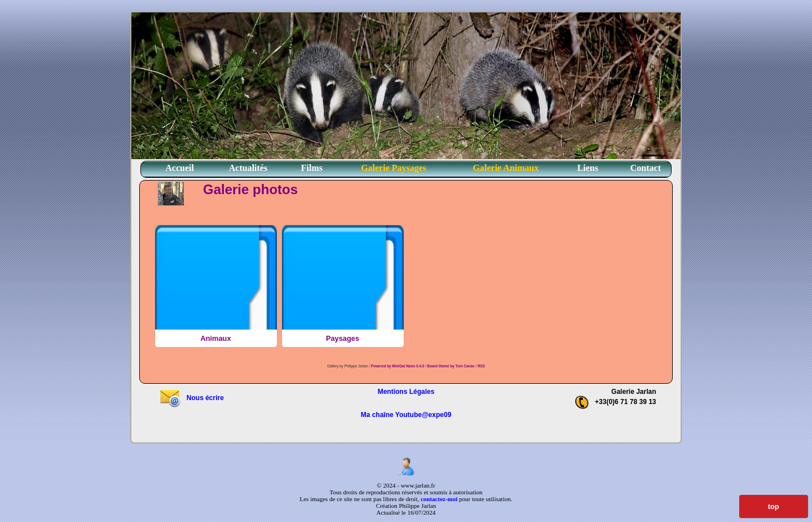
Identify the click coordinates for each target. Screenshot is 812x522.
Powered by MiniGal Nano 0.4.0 (398, 366)
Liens (588, 168)
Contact (646, 168)
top (774, 506)
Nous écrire (191, 398)
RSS (481, 366)
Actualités (248, 168)
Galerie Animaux (506, 168)
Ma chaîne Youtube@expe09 (406, 415)
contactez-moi (439, 499)
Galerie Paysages (394, 168)
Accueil (180, 168)
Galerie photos (250, 189)
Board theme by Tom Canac (452, 366)
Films (312, 168)
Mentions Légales (406, 392)
